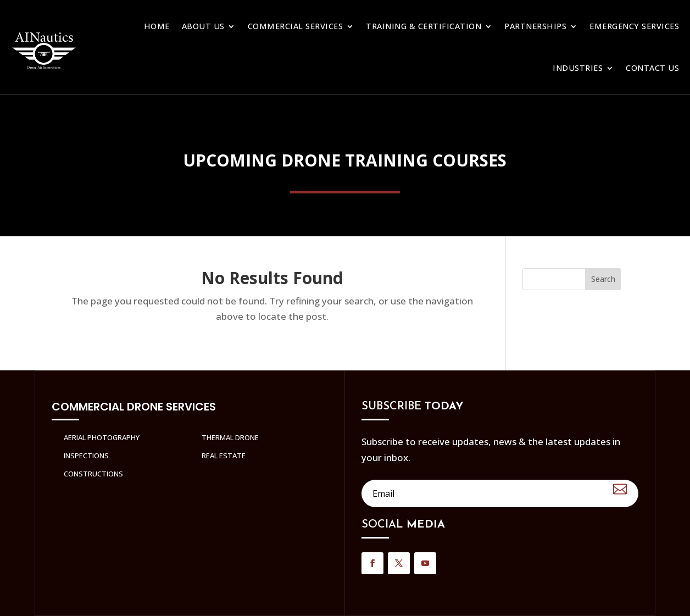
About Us (203, 26)
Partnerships (535, 26)
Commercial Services (296, 26)
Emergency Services (634, 26)
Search (603, 279)
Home (157, 26)
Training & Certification (424, 26)
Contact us (652, 68)
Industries (578, 68)
